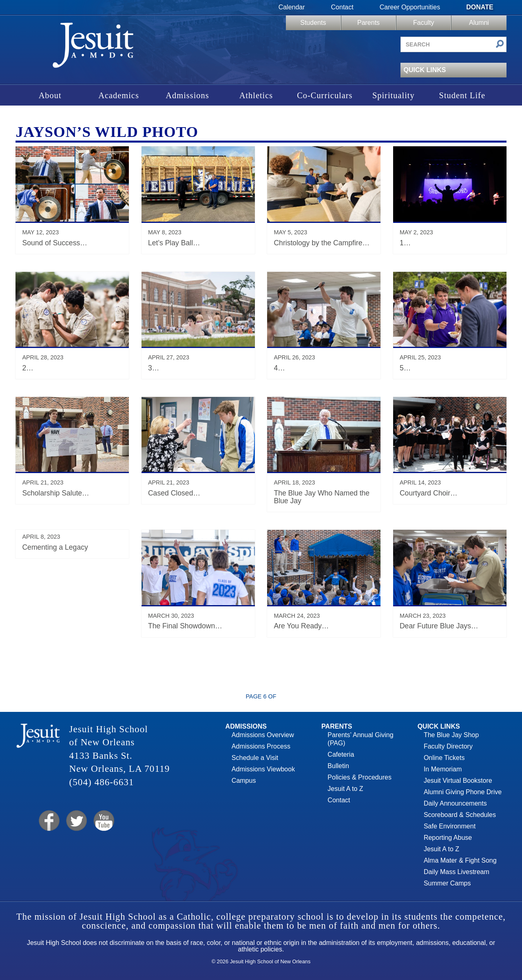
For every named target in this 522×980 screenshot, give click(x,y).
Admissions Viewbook (263, 769)
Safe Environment (450, 826)
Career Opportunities (410, 7)
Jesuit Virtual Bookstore (458, 781)
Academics (119, 95)
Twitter (76, 821)
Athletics (256, 95)
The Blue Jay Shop (451, 735)
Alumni (479, 23)
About (50, 95)
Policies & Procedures (359, 777)
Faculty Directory (448, 746)
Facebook (48, 821)
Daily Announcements (455, 803)
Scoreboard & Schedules (460, 815)
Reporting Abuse (448, 838)
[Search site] (453, 44)
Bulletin (338, 766)
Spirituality (394, 95)
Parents (368, 23)
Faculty (424, 23)
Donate (480, 7)
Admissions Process (261, 746)
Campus (244, 781)
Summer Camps (447, 883)
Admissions (187, 95)
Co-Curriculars (325, 95)
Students (313, 23)
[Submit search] (500, 45)
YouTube (103, 821)
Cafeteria (341, 754)
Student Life (462, 95)
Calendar (292, 7)
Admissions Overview (263, 735)
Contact (342, 7)
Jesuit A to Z (345, 789)
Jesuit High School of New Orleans (93, 48)
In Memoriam (443, 769)
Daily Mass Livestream (457, 872)
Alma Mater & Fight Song (460, 860)
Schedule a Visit (255, 758)
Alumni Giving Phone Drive (463, 792)
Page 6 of (261, 696)
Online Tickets (444, 758)
